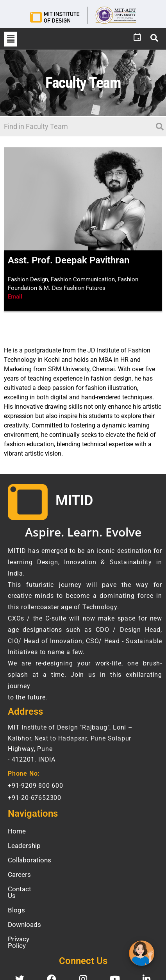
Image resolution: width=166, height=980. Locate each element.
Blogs (16, 903)
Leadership (24, 846)
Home (17, 831)
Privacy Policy (28, 932)
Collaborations (29, 860)
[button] (11, 39)
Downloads (24, 918)
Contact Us (24, 889)
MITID (74, 501)
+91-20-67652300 (35, 798)
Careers (19, 874)
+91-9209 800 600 (36, 786)
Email (15, 297)
